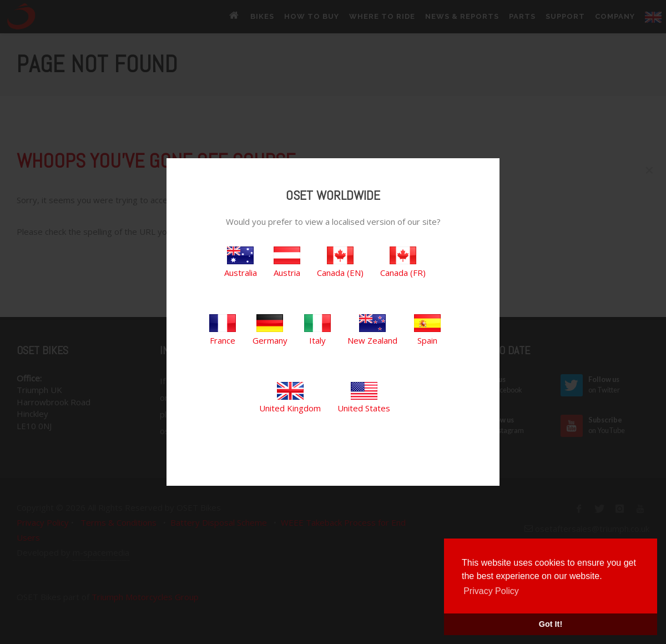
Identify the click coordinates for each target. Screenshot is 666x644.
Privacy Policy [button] (491, 591)
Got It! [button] (551, 624)
